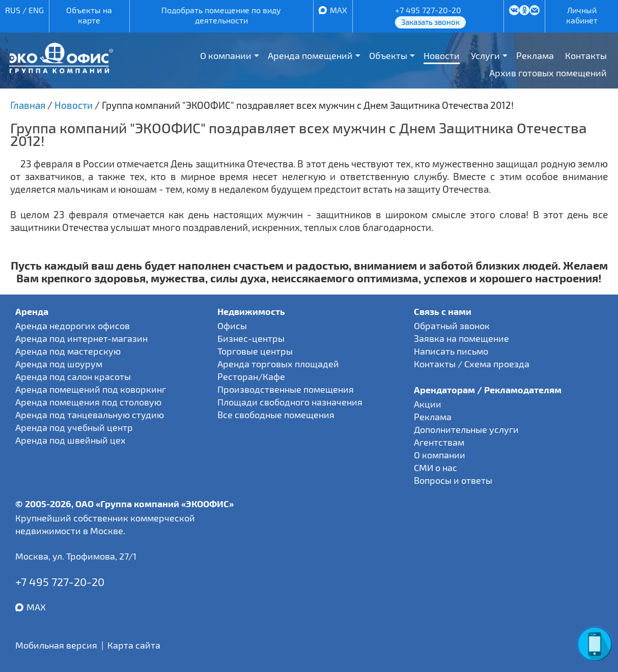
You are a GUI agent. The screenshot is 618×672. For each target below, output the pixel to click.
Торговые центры (255, 351)
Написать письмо (451, 351)
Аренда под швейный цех (71, 440)
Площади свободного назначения (290, 402)
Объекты (388, 55)
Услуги (485, 55)
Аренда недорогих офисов (73, 326)
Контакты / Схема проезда (472, 364)
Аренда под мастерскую (68, 351)
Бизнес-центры (251, 338)
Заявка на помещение (461, 338)
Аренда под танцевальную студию (90, 415)
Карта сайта (134, 645)
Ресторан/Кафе (251, 376)
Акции (428, 404)
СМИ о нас (436, 468)
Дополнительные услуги (466, 429)
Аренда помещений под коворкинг (91, 389)
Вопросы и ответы (453, 480)
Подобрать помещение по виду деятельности (221, 15)
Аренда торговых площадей (278, 364)
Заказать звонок (430, 22)
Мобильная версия (56, 645)
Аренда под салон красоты (73, 376)
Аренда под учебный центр (74, 427)
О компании (226, 55)
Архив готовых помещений (548, 73)
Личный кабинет (582, 15)
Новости (442, 55)
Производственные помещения (286, 389)
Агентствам (439, 442)
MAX (339, 10)
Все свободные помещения (276, 415)
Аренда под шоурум (59, 364)
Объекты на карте (89, 15)
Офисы (232, 326)
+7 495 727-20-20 (428, 10)
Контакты (586, 55)
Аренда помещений (310, 55)
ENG (36, 10)
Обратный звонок (452, 326)
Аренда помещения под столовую (88, 402)
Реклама (535, 55)
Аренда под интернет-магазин (81, 338)
